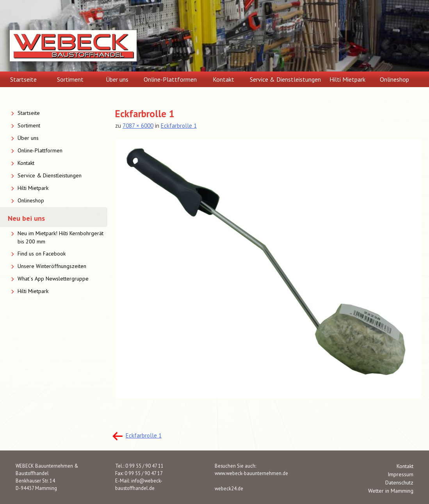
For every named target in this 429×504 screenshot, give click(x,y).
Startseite (23, 79)
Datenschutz (399, 483)
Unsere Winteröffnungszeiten (52, 266)
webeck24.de (229, 488)
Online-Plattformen (170, 79)
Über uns (117, 79)
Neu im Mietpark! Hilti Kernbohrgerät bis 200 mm (61, 237)
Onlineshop (394, 79)
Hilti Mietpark (347, 79)
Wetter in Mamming (391, 491)
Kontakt (223, 79)
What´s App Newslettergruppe (53, 279)
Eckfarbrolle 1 (179, 126)
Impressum (401, 474)
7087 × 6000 (138, 126)
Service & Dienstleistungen (285, 79)
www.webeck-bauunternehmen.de (251, 473)
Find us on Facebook (42, 254)
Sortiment (70, 79)
